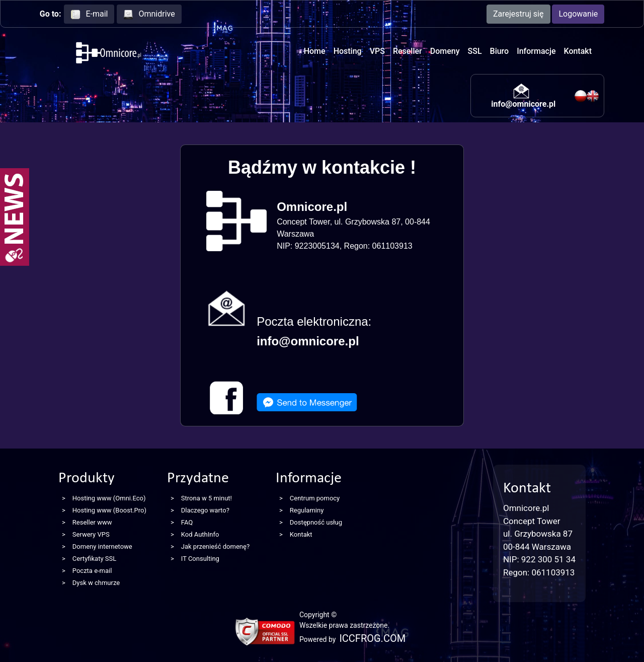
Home (315, 51)
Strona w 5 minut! (207, 498)
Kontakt (578, 51)
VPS (377, 51)
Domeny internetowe (102, 546)
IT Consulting (200, 559)
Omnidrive (149, 14)
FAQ (187, 522)
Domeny (445, 51)
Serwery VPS (91, 534)
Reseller (408, 51)
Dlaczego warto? (205, 510)
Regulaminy (307, 510)
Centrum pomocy (315, 498)
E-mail (89, 14)
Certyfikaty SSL (94, 559)
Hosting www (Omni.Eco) (109, 498)
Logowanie (578, 14)
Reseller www (92, 522)
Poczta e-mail (92, 571)
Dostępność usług (316, 522)
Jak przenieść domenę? (215, 546)
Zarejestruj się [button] (518, 14)
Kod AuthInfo (200, 534)
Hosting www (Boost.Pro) (109, 510)
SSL (475, 51)
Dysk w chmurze (96, 583)
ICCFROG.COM (372, 638)
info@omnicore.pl (523, 104)
